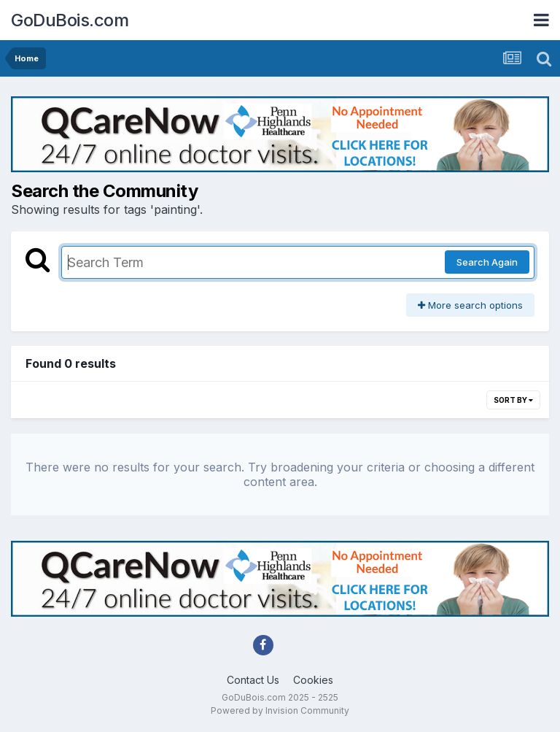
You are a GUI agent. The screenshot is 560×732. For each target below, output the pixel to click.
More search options (470, 305)
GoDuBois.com (70, 20)
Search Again (487, 262)
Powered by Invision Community (280, 710)
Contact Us (253, 680)
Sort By (513, 400)
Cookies (313, 680)
